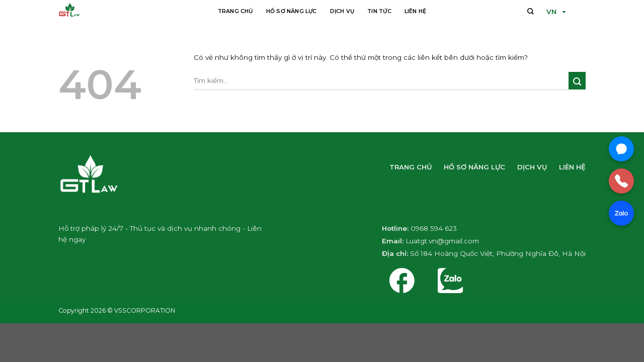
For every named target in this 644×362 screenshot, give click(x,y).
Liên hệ (416, 11)
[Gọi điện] (621, 181)
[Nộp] (577, 80)
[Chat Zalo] (621, 213)
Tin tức (379, 11)
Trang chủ (235, 11)
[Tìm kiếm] (531, 11)
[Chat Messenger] (621, 149)
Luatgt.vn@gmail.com (442, 241)
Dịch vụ (342, 11)
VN (551, 12)
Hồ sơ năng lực (292, 11)
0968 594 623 (434, 228)
